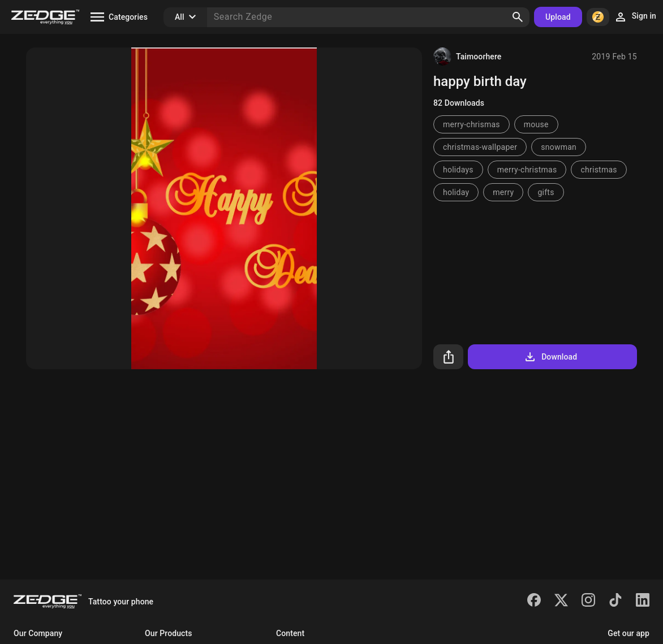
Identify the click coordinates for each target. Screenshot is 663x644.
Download (550, 357)
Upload (558, 17)
